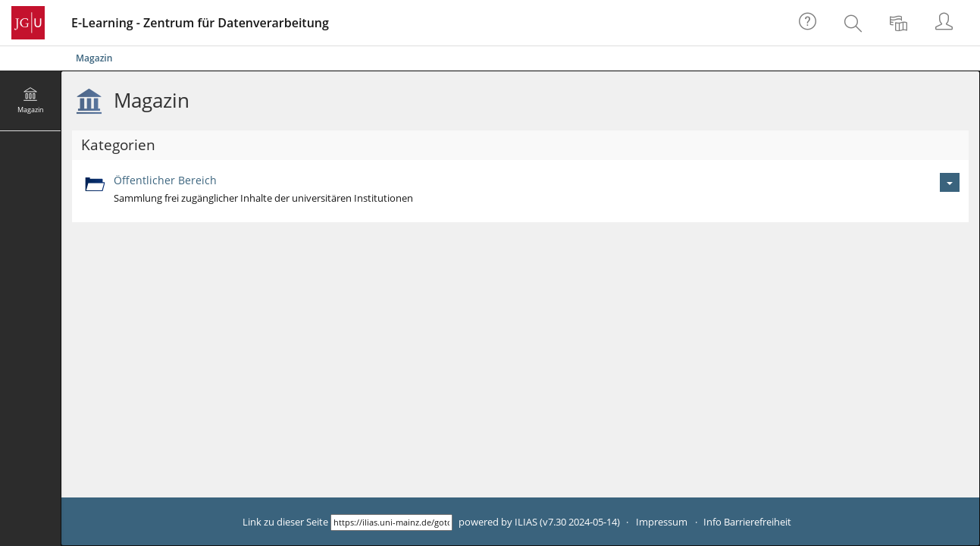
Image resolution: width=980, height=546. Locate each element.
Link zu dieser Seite (285, 522)
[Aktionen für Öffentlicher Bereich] (950, 182)
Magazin (94, 58)
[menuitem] (855, 23)
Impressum (662, 522)
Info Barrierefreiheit (747, 522)
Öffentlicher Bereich (165, 180)
